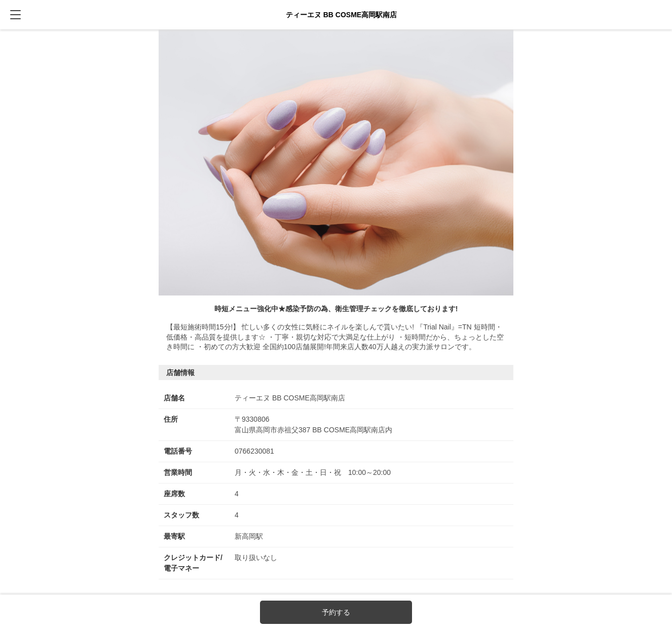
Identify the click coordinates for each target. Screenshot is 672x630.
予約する (336, 612)
